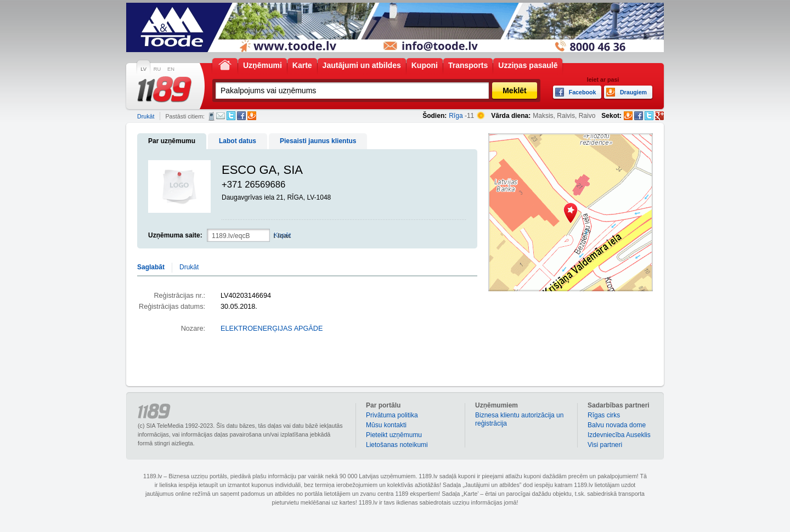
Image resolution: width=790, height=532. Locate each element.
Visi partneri (605, 445)
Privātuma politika (392, 415)
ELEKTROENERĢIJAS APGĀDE (272, 329)
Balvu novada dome (617, 425)
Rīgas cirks (604, 415)
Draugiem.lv (252, 116)
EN (171, 69)
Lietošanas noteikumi (397, 445)
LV (143, 69)
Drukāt (146, 116)
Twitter (231, 116)
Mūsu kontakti (386, 425)
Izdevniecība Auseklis (619, 435)
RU (157, 69)
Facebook (241, 116)
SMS (211, 116)
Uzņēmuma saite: (175, 235)
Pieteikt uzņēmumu (394, 435)
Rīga (456, 116)
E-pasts (221, 116)
